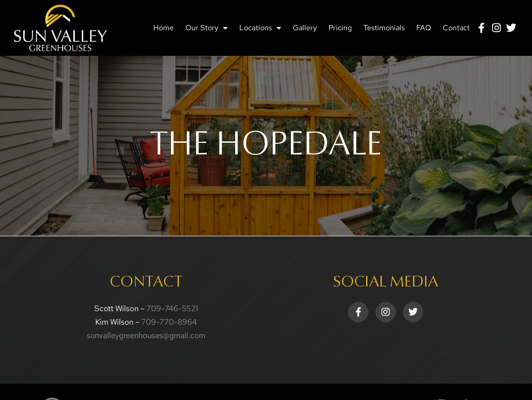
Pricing (340, 28)
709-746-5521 (172, 308)
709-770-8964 (169, 322)
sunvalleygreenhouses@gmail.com (146, 335)
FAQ (424, 28)
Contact (456, 28)
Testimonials (384, 28)
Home (164, 28)
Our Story (207, 28)
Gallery (305, 28)
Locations (260, 28)
